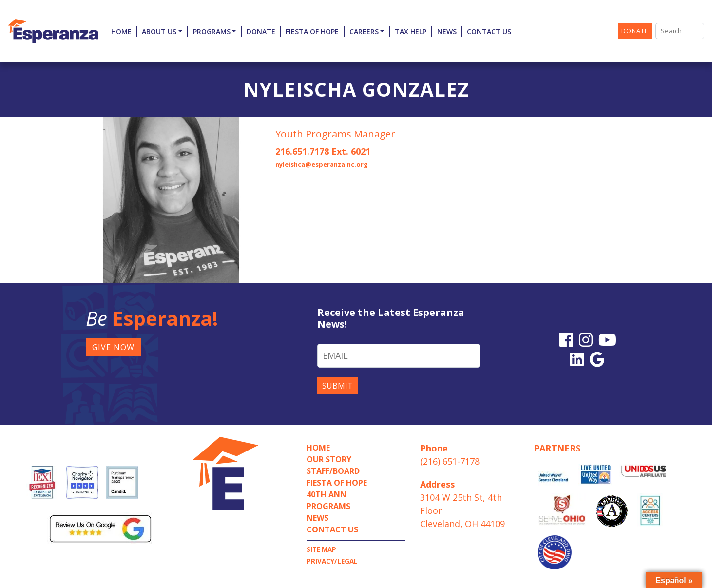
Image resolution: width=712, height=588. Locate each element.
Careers (364, 31)
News (447, 31)
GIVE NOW (113, 347)
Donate (261, 31)
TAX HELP (411, 31)
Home (121, 31)
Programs (212, 31)
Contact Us (489, 31)
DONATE (635, 31)
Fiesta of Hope (312, 31)
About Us (159, 31)
